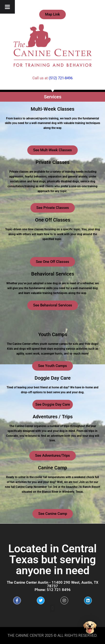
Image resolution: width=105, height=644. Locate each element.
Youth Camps (53, 334)
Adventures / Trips (53, 417)
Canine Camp (52, 468)
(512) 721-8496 (61, 78)
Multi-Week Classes (52, 109)
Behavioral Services (53, 274)
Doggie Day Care (53, 378)
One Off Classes (53, 220)
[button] (52, 608)
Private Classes (52, 162)
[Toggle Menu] (7, 7)
